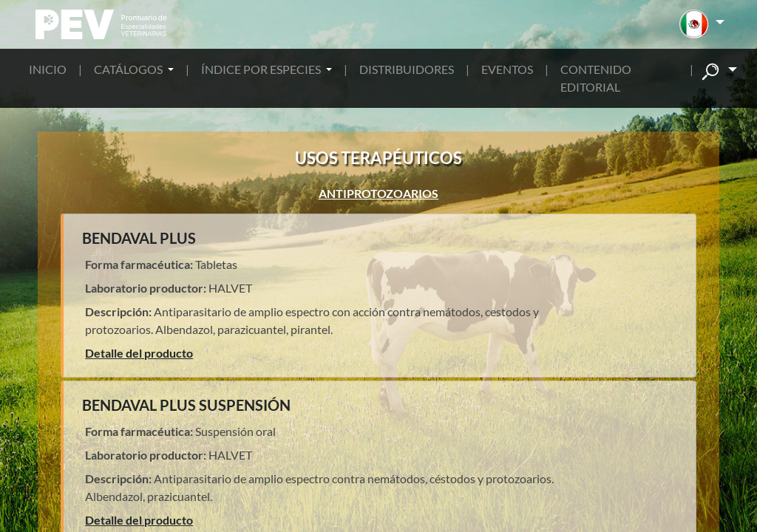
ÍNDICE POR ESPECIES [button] (262, 69)
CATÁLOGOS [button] (129, 69)
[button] (702, 24)
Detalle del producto (139, 353)
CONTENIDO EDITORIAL (596, 78)
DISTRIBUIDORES (407, 69)
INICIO (48, 69)
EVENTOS (507, 69)
